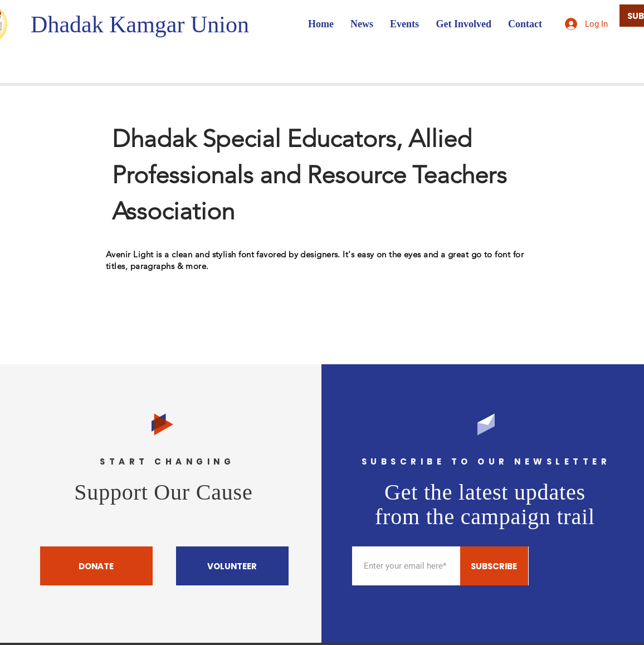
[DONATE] (96, 566)
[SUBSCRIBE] (494, 566)
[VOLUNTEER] (232, 566)
